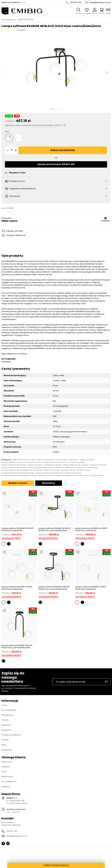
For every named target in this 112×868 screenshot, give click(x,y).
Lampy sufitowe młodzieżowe (49, 473)
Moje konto (7, 762)
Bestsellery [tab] (49, 483)
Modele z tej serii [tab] (18, 483)
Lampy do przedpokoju (87, 468)
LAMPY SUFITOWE (26, 20)
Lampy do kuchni (34, 462)
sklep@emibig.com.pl (100, 2)
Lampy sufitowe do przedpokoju (17, 470)
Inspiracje (6, 725)
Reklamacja (7, 777)
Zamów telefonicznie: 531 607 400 (56, 164)
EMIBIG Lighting (9, 221)
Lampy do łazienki (98, 465)
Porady (5, 720)
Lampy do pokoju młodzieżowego (18, 473)
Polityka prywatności (11, 735)
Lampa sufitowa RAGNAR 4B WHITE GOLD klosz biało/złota (18, 529)
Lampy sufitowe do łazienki (14, 468)
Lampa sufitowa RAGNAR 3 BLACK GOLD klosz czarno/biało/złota (54, 588)
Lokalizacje (7, 750)
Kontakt (5, 740)
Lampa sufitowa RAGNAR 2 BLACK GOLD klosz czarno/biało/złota (17, 647)
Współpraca (7, 715)
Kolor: (7, 132)
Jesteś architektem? (11, 2)
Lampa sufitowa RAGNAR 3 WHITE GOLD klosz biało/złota (17, 588)
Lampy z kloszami (73, 473)
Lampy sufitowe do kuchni (55, 462)
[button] (7, 150)
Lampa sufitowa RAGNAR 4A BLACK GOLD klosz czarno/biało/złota (55, 529)
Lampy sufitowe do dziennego (76, 470)
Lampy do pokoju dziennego (47, 470)
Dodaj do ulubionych (16, 235)
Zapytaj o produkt (15, 231)
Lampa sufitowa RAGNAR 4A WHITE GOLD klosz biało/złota (91, 529)
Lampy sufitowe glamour (67, 460)
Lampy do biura (87, 460)
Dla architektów (9, 710)
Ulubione (6, 767)
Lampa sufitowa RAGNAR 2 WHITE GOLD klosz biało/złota (91, 588)
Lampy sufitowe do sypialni (75, 465)
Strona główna (8, 20)
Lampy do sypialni (53, 465)
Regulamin (7, 730)
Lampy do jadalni (76, 462)
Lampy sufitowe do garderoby (16, 475)
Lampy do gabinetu (37, 468)
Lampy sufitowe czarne (42, 475)
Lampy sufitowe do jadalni (14, 465)
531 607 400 (76, 2)
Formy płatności (9, 781)
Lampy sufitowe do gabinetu (61, 468)
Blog (4, 745)
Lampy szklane (97, 475)
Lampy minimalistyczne (65, 475)
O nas (4, 705)
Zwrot (4, 772)
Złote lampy (83, 475)
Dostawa (6, 787)
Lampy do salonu (35, 465)
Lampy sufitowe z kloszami (41, 460)
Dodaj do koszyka (63, 150)
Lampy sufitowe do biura (13, 462)
